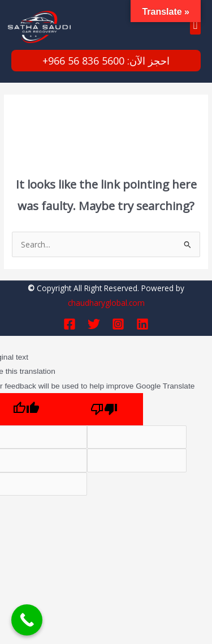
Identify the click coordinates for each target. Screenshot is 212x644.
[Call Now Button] (27, 620)
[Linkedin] (142, 324)
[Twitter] (94, 324)
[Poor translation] (104, 409)
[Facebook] (70, 324)
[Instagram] (118, 324)
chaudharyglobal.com (106, 303)
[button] (195, 25)
